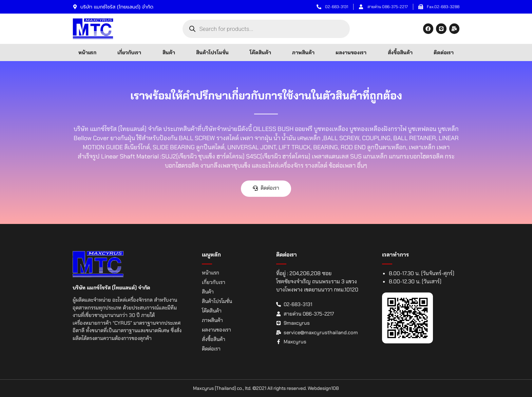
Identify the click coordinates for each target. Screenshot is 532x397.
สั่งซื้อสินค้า (400, 53)
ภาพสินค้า (303, 53)
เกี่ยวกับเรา (129, 53)
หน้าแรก (87, 53)
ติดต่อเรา (444, 53)
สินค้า (169, 53)
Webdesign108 (323, 388)
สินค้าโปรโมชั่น (212, 53)
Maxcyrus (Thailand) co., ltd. (222, 388)
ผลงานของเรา (351, 53)
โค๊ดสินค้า (260, 53)
